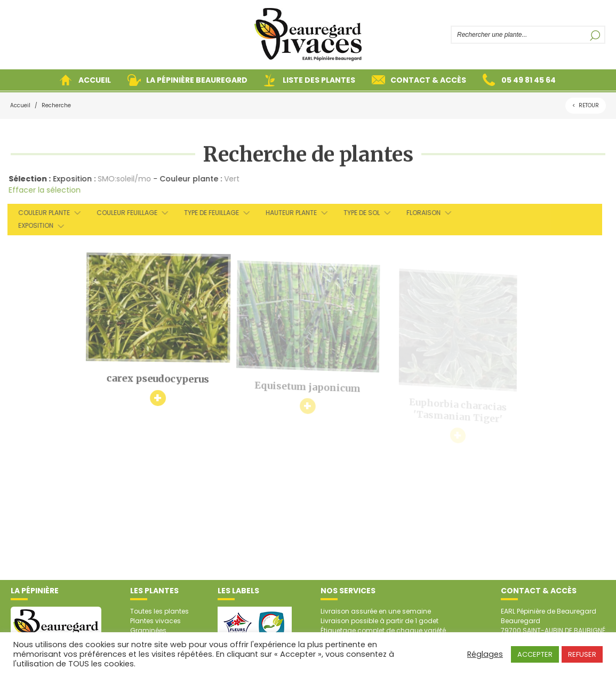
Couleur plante (39, 213)
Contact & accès (428, 80)
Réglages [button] (485, 654)
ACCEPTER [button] (535, 654)
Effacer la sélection (42, 190)
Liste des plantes (319, 80)
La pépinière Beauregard (197, 80)
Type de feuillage (207, 213)
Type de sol (357, 213)
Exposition (31, 225)
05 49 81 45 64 (529, 80)
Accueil (95, 80)
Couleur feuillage (122, 213)
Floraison (419, 213)
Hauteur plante (286, 213)
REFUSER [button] (582, 654)
